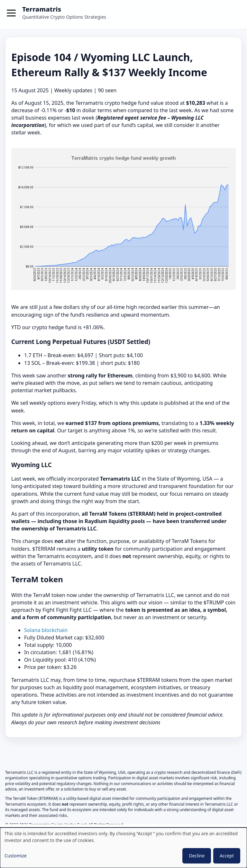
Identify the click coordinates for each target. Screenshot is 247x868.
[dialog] (123, 848)
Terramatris (42, 9)
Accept (227, 856)
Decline (197, 856)
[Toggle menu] (11, 14)
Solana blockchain (46, 630)
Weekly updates (73, 90)
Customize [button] (16, 856)
